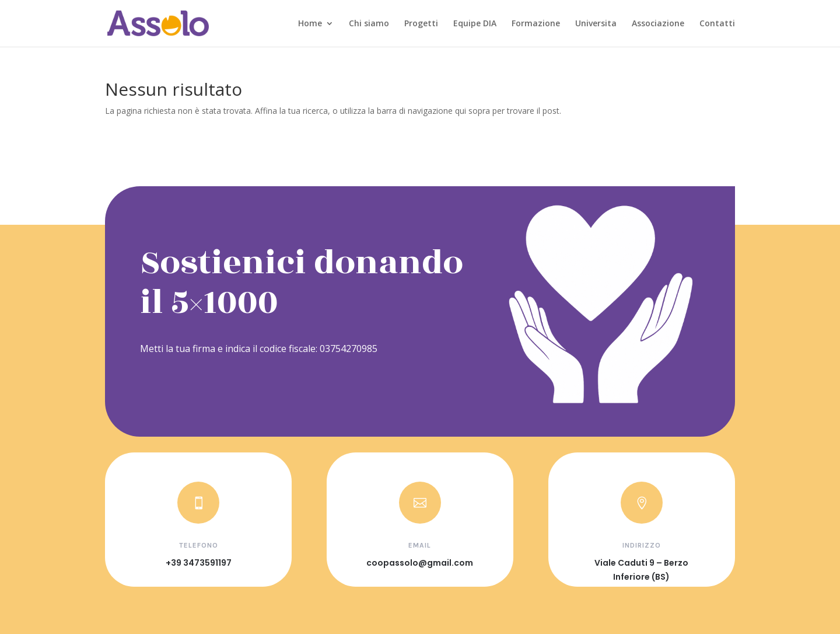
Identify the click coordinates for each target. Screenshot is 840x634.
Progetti (421, 24)
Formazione (536, 24)
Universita (596, 24)
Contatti (717, 24)
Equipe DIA (475, 24)
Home (310, 24)
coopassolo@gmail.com (420, 563)
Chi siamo (369, 24)
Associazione (658, 24)
